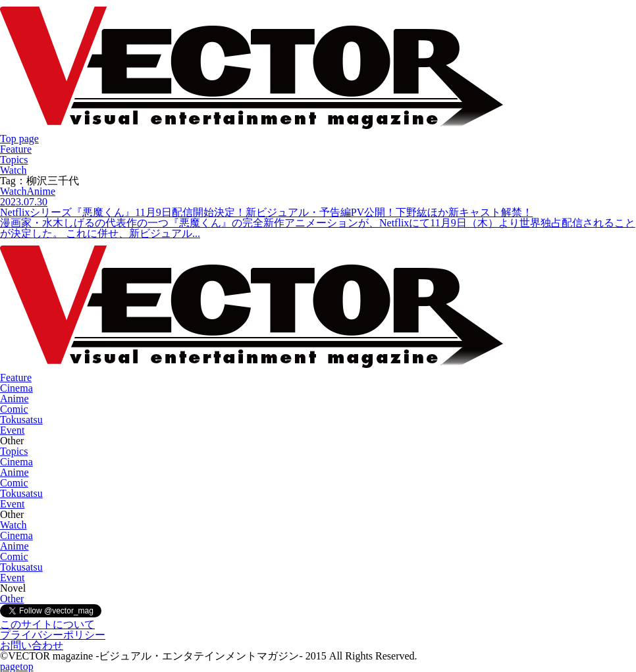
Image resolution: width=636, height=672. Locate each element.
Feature (16, 149)
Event (12, 430)
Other (12, 599)
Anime (14, 399)
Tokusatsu (21, 420)
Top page (19, 139)
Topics (14, 160)
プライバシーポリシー (53, 635)
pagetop (17, 666)
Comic (14, 409)
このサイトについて (47, 624)
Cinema (16, 388)
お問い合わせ (32, 645)
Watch (13, 170)
